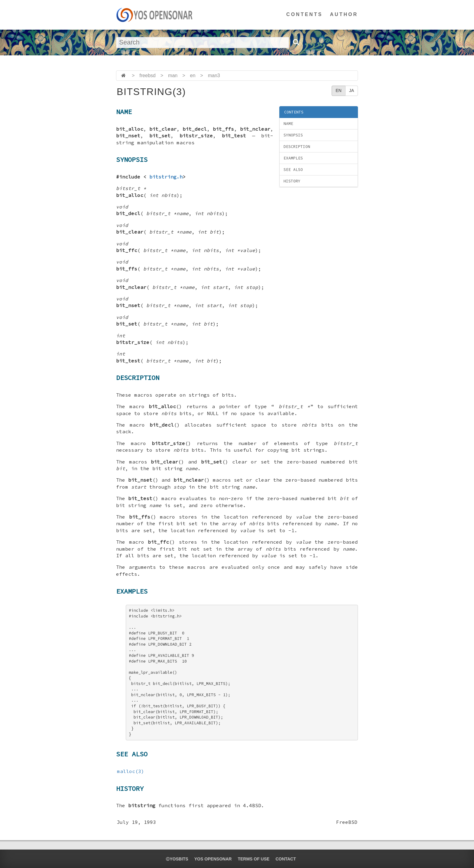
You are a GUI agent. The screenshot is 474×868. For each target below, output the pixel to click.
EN (338, 90)
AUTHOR (344, 14)
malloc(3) (131, 771)
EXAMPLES (293, 158)
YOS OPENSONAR (213, 859)
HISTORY (292, 181)
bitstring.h (166, 177)
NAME (288, 124)
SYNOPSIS (293, 135)
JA (352, 90)
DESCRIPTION (297, 147)
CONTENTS (304, 14)
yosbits (177, 859)
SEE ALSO (293, 170)
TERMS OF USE (253, 859)
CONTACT (286, 859)
